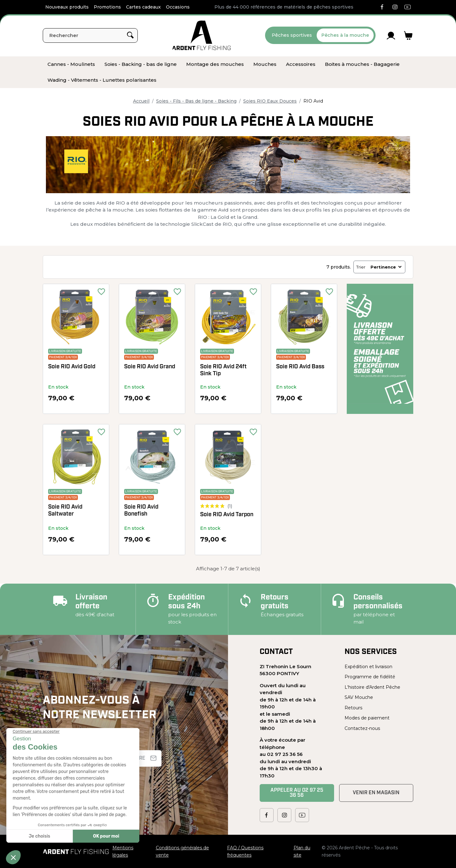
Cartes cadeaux (143, 7)
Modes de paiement (367, 718)
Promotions (107, 7)
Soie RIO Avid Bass (300, 367)
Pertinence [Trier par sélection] (386, 267)
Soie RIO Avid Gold (72, 367)
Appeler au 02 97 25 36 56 (297, 793)
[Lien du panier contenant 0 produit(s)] (408, 35)
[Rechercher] (90, 35)
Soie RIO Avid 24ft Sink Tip (223, 370)
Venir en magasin (376, 793)
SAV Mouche (359, 697)
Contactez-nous (362, 728)
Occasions (178, 7)
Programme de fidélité (370, 677)
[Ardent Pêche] (202, 35)
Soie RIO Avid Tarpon (227, 515)
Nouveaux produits (67, 7)
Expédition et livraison (368, 667)
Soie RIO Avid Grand (150, 367)
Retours (353, 708)
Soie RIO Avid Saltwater (65, 511)
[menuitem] (71, 64)
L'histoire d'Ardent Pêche (372, 687)
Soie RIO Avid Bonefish (141, 511)
